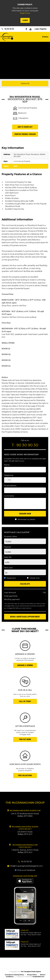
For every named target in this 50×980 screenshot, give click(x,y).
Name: (7, 465)
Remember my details (26, 519)
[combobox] (8, 480)
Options (25, 83)
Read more (25, 13)
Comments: (9, 496)
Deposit (7, 547)
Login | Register (41, 29)
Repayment (11, 578)
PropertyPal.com (38, 977)
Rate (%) (8, 557)
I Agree (25, 20)
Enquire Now (25, 514)
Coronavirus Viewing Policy (14, 975)
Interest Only (35, 578)
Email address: (10, 486)
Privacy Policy (32, 975)
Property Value (10, 537)
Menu (45, 37)
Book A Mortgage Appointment (25, 617)
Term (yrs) (8, 568)
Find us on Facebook (25, 870)
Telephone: (9, 475)
